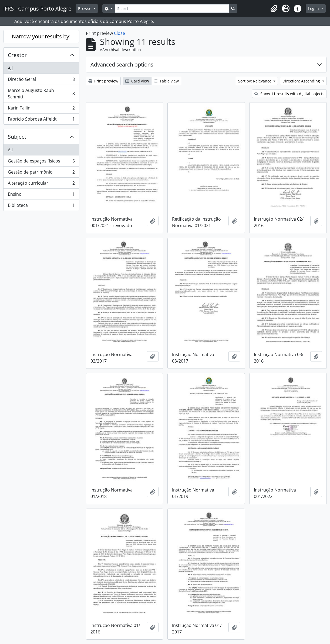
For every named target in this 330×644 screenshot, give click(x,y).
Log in (314, 9)
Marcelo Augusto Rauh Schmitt (41, 94)
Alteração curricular (41, 184)
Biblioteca (41, 206)
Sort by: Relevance (255, 81)
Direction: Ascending (302, 81)
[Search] (172, 9)
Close (119, 33)
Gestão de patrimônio (41, 173)
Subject (17, 137)
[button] (274, 9)
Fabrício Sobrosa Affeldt (41, 120)
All (10, 68)
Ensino (41, 195)
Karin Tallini (41, 109)
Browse (85, 9)
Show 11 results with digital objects (289, 94)
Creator (17, 55)
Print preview (103, 81)
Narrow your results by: (41, 36)
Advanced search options (122, 64)
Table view (166, 81)
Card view (137, 81)
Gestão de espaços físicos (41, 162)
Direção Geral (41, 80)
